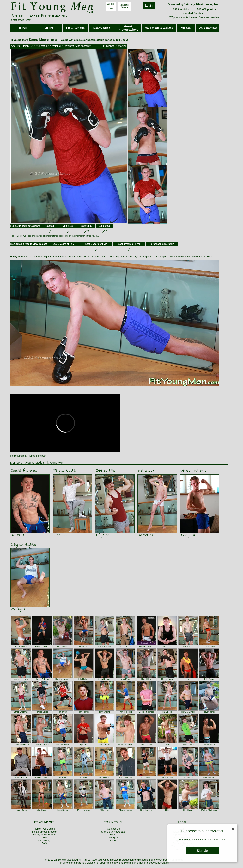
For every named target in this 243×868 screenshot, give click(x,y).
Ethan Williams (21, 712)
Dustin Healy (167, 679)
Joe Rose (63, 777)
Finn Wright (104, 712)
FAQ (44, 843)
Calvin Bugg (209, 646)
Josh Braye (104, 777)
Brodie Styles (167, 646)
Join (44, 837)
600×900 (50, 226)
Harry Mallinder (188, 712)
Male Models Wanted (159, 28)
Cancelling (44, 840)
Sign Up (202, 851)
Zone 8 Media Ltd (68, 860)
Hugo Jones (84, 745)
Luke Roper (63, 810)
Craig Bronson (104, 679)
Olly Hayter (188, 810)
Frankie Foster (125, 712)
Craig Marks (125, 679)
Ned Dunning (146, 810)
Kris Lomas (188, 777)
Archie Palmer (42, 646)
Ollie (167, 810)
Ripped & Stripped (37, 456)
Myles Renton (125, 810)
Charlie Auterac (24, 471)
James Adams (104, 745)
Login (149, 6)
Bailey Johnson (104, 646)
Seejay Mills (105, 471)
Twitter (113, 835)
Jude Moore (146, 777)
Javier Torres (21, 777)
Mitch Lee (104, 810)
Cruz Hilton (146, 679)
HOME (23, 28)
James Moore (146, 745)
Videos (186, 28)
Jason (167, 745)
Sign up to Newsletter (114, 832)
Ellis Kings (209, 679)
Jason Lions (188, 745)
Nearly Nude (102, 28)
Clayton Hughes (24, 544)
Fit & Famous (75, 28)
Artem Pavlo (63, 646)
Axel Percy (84, 646)
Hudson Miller (63, 745)
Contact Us (113, 829)
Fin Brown (63, 712)
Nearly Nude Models (44, 835)
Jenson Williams (194, 471)
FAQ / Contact (207, 28)
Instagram (113, 837)
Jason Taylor (209, 745)
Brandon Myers (146, 646)
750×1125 (68, 226)
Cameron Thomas (21, 679)
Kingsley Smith (167, 777)
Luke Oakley (42, 810)
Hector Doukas (42, 745)
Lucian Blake (21, 810)
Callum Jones (188, 646)
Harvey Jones (209, 712)
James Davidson (125, 745)
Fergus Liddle (64, 471)
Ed (188, 679)
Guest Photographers (128, 28)
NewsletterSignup (125, 6)
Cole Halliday (84, 679)
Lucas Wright (209, 777)
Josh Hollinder (125, 777)
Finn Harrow (83, 712)
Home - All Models (44, 829)
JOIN (49, 28)
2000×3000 (105, 226)
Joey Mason (84, 777)
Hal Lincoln (147, 471)
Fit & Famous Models (44, 832)
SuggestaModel (111, 6)
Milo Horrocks (84, 810)
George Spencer (146, 712)
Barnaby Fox (125, 646)
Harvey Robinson (21, 745)
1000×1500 (86, 226)
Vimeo (113, 840)
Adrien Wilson (21, 646)
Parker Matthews (209, 810)
